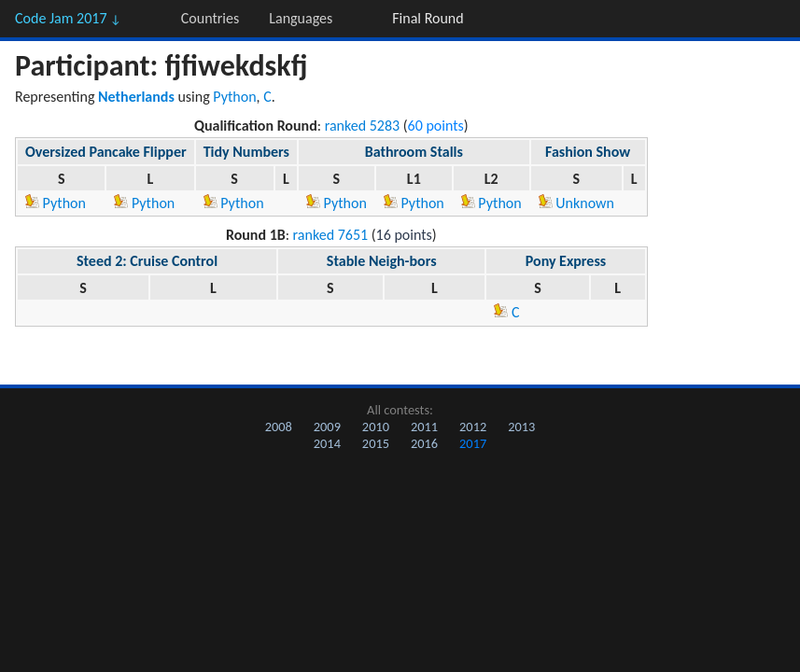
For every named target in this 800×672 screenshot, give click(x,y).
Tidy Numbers (246, 152)
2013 (521, 427)
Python (234, 97)
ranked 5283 (363, 126)
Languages (301, 18)
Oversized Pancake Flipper (106, 152)
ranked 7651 (331, 235)
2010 (376, 427)
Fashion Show (588, 152)
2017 (473, 443)
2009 (327, 427)
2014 (327, 443)
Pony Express (566, 261)
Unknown (576, 203)
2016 (424, 443)
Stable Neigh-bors (382, 261)
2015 (376, 443)
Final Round (428, 18)
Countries (210, 18)
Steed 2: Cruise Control (147, 261)
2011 (424, 427)
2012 (473, 427)
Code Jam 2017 (68, 18)
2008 (279, 427)
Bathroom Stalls (414, 152)
